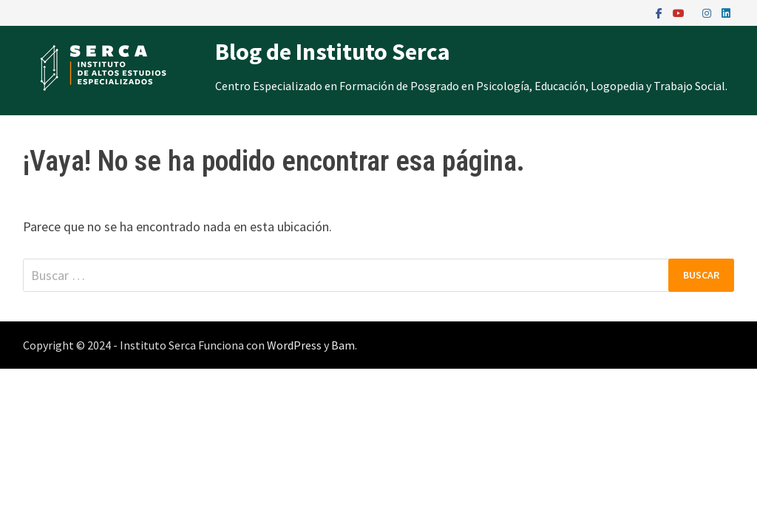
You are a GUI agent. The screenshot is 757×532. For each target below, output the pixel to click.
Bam (343, 345)
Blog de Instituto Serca (333, 52)
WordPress (294, 345)
